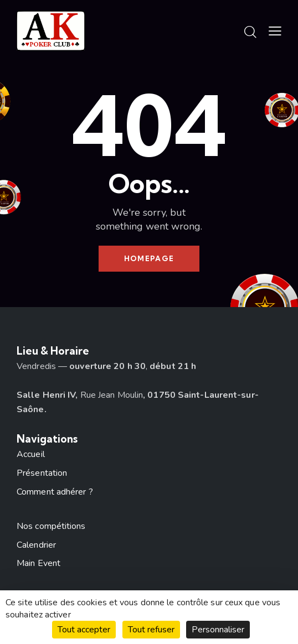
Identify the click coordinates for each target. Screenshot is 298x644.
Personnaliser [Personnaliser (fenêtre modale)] (218, 630)
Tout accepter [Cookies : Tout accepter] (84, 630)
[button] (275, 32)
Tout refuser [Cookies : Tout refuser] (151, 630)
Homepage (149, 258)
